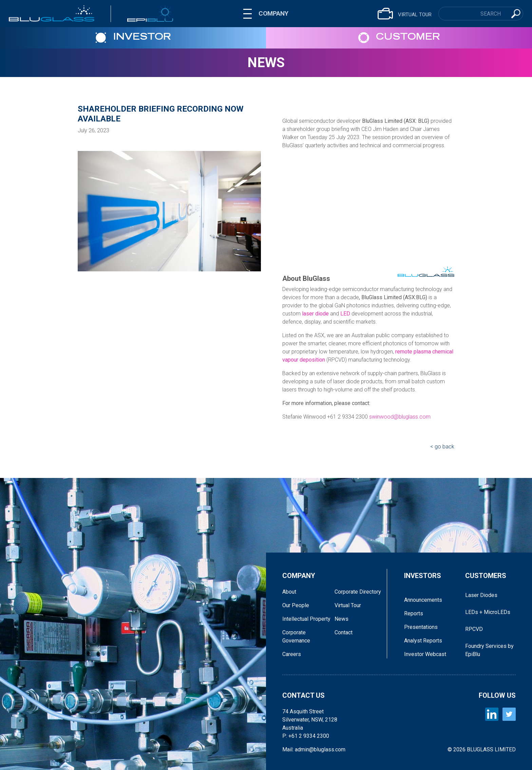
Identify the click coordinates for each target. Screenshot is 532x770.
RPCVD (474, 629)
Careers (292, 654)
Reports (414, 613)
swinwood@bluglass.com (400, 417)
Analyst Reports (423, 641)
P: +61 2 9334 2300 (306, 736)
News (266, 63)
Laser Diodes (481, 595)
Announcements (423, 600)
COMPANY (273, 13)
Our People (296, 605)
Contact (344, 632)
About (289, 592)
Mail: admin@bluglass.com (314, 749)
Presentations (421, 627)
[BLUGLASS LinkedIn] (492, 714)
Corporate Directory (358, 592)
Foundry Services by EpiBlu (489, 650)
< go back (442, 447)
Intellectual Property (306, 619)
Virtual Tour (348, 605)
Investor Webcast (425, 654)
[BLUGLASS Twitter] (509, 714)
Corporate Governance (296, 637)
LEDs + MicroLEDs (488, 612)
